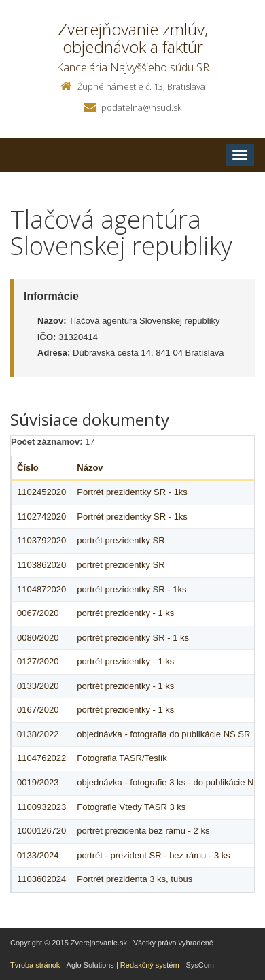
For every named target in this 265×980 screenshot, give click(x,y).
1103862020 (41, 565)
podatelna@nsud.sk (141, 107)
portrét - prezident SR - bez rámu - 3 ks (153, 855)
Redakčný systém (150, 965)
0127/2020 (38, 661)
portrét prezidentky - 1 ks (125, 613)
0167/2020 (38, 710)
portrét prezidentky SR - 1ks (131, 589)
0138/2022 (38, 734)
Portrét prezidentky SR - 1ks (132, 492)
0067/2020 (38, 613)
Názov (90, 468)
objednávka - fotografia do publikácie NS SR (163, 734)
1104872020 (41, 589)
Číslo (28, 468)
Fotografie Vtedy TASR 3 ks (131, 807)
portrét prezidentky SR (121, 540)
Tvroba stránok (35, 965)
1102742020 (41, 517)
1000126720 (41, 831)
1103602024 (41, 879)
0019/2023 (38, 782)
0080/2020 (38, 638)
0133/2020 (38, 686)
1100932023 (41, 807)
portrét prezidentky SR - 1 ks (133, 638)
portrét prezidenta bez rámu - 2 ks (143, 831)
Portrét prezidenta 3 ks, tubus (135, 879)
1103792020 (41, 540)
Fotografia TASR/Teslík (122, 758)
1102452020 (41, 492)
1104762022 (41, 758)
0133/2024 (38, 855)
